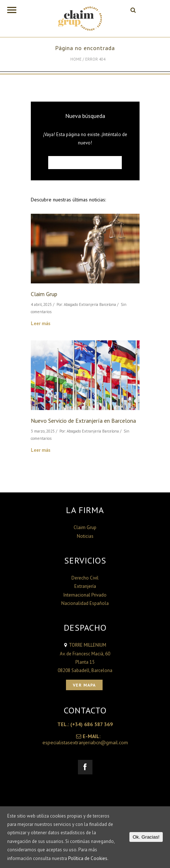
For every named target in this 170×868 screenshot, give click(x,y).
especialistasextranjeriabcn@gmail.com (85, 742)
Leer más (41, 324)
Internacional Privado (85, 595)
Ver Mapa (84, 685)
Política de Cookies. (88, 858)
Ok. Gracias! (146, 837)
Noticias (85, 536)
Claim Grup (44, 294)
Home (76, 59)
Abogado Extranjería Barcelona (90, 304)
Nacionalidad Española (85, 603)
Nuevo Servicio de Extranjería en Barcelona (83, 421)
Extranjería (85, 586)
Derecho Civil (85, 578)
